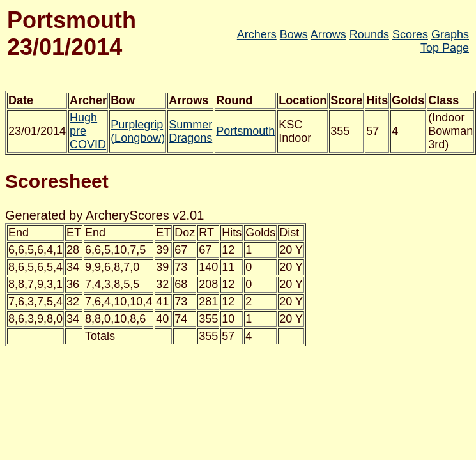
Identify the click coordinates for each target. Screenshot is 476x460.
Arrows (328, 34)
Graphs (450, 34)
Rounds (369, 34)
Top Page (445, 48)
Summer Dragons (190, 131)
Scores (410, 34)
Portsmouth (245, 131)
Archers (257, 34)
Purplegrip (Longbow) (138, 131)
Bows (294, 34)
